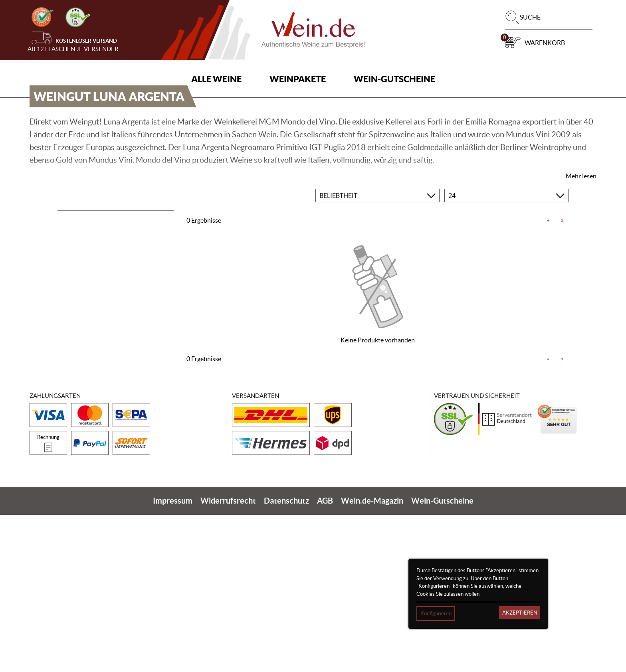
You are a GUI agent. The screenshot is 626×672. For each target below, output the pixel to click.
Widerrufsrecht (228, 658)
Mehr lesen (581, 333)
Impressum (173, 658)
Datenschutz (286, 658)
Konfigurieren (436, 614)
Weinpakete (298, 79)
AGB (325, 658)
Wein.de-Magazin (372, 658)
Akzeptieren (520, 613)
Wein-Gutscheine (394, 79)
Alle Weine (216, 79)
